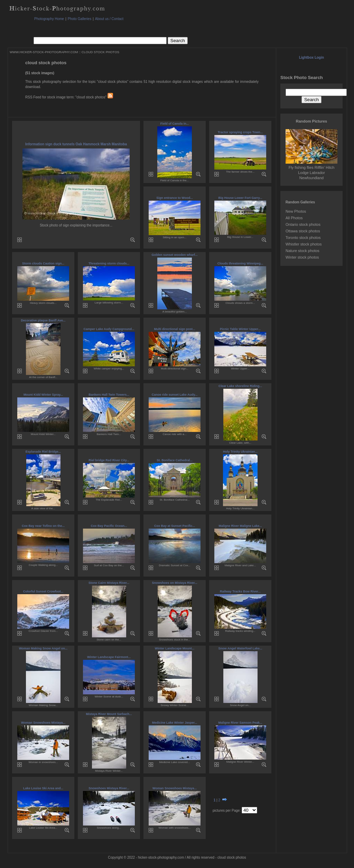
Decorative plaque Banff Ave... (43, 320)
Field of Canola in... (175, 124)
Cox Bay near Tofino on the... (43, 526)
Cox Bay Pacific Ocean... (109, 526)
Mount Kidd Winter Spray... (43, 395)
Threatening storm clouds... (109, 263)
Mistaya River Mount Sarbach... (109, 714)
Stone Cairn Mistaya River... (109, 583)
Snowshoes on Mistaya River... (174, 583)
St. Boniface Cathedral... (175, 460)
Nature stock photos (302, 251)
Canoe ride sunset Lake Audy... (175, 395)
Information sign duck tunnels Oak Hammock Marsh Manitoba (76, 144)
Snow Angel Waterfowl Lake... (240, 648)
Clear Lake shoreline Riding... (240, 386)
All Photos (294, 218)
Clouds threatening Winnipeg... (240, 263)
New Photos (296, 211)
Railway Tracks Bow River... (240, 591)
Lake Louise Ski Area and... (43, 788)
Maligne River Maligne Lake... (240, 526)
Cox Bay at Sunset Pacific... (175, 526)
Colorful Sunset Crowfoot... (43, 591)
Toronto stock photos (303, 238)
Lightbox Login (311, 57)
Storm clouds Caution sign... (43, 263)
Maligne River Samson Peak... (240, 723)
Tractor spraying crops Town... (240, 132)
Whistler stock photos (304, 244)
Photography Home (49, 19)
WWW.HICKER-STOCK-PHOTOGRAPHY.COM (44, 52)
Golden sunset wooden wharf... (174, 255)
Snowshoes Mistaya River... (109, 788)
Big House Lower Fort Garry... (240, 198)
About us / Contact (109, 19)
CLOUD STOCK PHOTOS (100, 52)
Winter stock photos (302, 257)
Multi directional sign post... (174, 329)
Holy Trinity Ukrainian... (240, 452)
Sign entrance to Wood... (174, 198)
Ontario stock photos (303, 224)
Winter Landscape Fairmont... (109, 657)
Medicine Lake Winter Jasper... (175, 723)
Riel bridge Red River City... (109, 460)
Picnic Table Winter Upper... (240, 329)
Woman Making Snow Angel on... (43, 648)
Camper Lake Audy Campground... (109, 329)
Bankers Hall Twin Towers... (109, 395)
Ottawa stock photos (303, 231)
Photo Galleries (80, 19)
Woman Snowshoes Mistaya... (43, 723)
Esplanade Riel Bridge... (43, 452)
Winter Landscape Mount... (175, 648)
